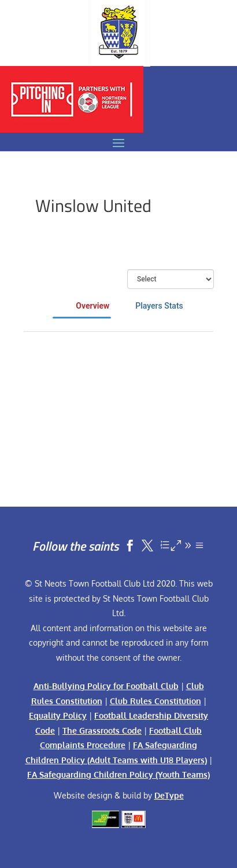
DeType (169, 795)
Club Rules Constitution (155, 701)
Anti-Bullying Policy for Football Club (106, 686)
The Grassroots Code (102, 730)
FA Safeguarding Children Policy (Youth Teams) (118, 774)
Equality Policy (58, 715)
